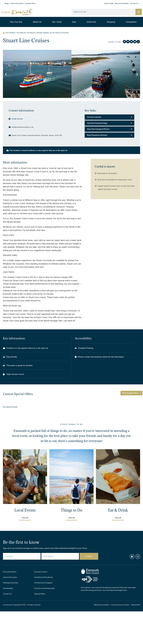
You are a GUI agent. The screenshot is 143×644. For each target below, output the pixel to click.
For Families (21, 33)
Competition (131, 22)
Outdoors (65, 33)
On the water (55, 33)
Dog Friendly (11, 33)
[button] (125, 42)
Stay (74, 22)
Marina (46, 33)
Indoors (39, 33)
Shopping (111, 22)
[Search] (139, 12)
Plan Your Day (16, 22)
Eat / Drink (57, 22)
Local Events (25, 510)
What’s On (37, 22)
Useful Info (91, 22)
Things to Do (71, 510)
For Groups (31, 33)
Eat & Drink (118, 510)
